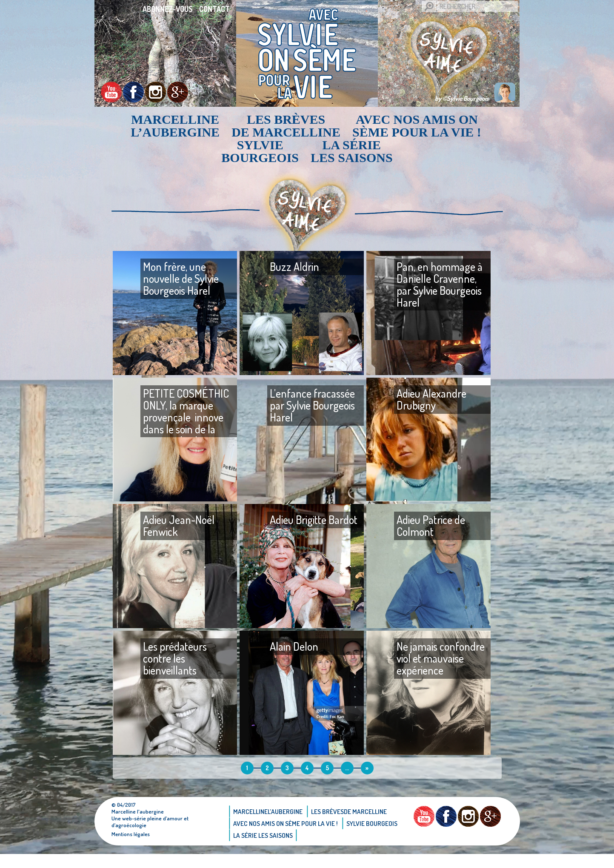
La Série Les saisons (352, 151)
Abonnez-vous (168, 9)
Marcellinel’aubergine (175, 126)
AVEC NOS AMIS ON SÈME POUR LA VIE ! (417, 126)
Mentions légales (131, 848)
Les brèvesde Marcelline (286, 126)
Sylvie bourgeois (260, 151)
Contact (214, 9)
